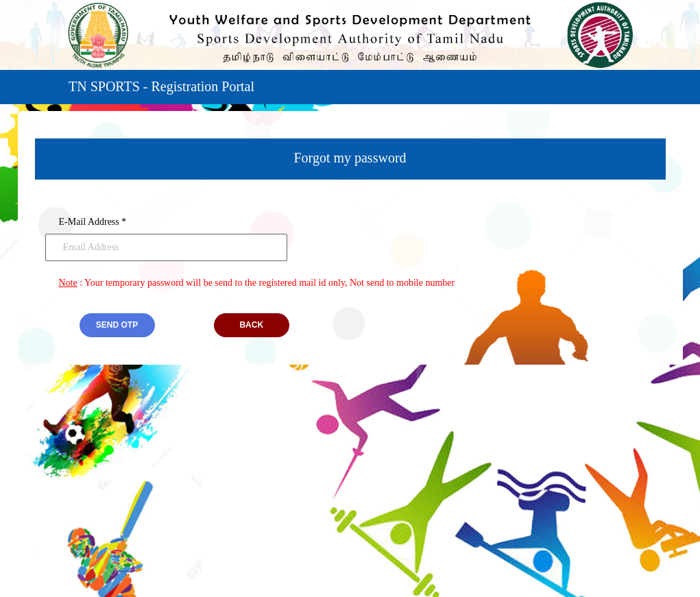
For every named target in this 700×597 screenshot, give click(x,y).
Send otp (117, 325)
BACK (251, 325)
